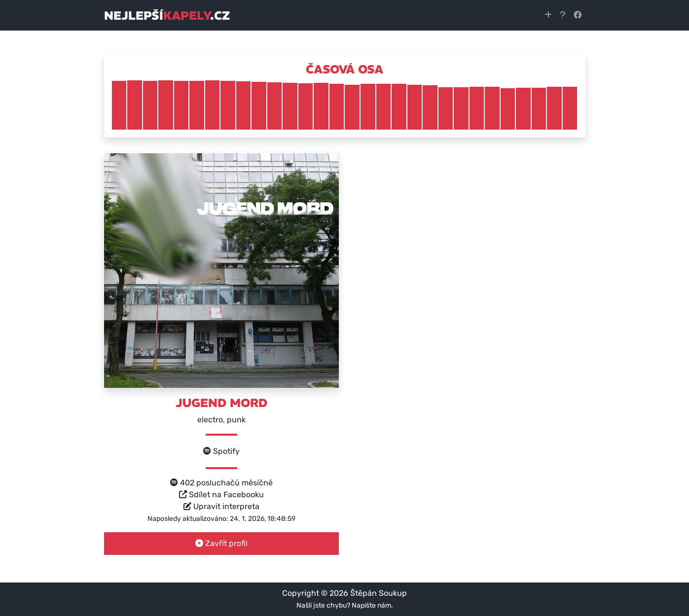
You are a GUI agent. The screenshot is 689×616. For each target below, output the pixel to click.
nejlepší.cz (167, 15)
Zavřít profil (221, 543)
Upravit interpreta (221, 506)
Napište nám (371, 605)
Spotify (221, 451)
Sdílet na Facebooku (221, 495)
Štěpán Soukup (379, 593)
